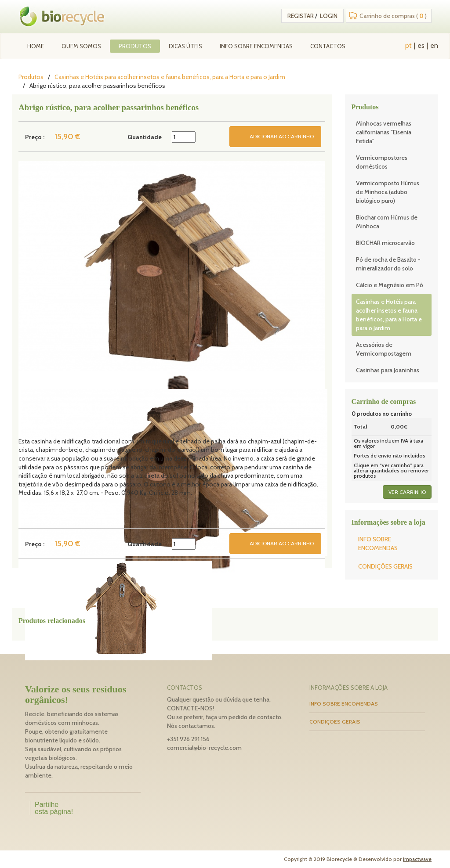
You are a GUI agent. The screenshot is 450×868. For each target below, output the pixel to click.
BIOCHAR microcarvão (385, 243)
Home (36, 46)
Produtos (135, 46)
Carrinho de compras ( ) (393, 16)
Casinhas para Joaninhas (388, 370)
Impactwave (417, 859)
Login (329, 16)
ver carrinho (407, 492)
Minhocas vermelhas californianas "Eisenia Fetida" (384, 132)
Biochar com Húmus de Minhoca (387, 222)
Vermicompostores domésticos (382, 162)
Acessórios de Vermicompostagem (384, 349)
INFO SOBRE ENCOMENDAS (256, 46)
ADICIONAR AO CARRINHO (282, 136)
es (421, 45)
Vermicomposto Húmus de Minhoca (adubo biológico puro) (388, 192)
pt (408, 45)
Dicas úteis (185, 46)
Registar (301, 16)
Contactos (328, 46)
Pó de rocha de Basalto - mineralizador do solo (388, 264)
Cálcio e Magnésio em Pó (390, 285)
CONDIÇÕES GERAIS (385, 566)
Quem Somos (81, 46)
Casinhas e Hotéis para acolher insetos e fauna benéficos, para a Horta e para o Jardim (170, 77)
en (434, 45)
